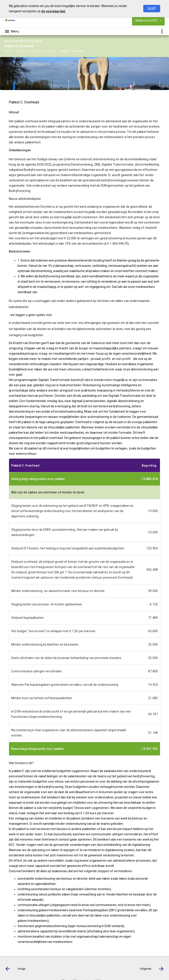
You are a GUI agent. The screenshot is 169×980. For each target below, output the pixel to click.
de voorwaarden (53, 11)
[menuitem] (10, 51)
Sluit (152, 9)
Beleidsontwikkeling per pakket (36, 51)
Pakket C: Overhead (72, 51)
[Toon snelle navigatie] (162, 31)
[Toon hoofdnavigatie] (12, 31)
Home (8, 51)
